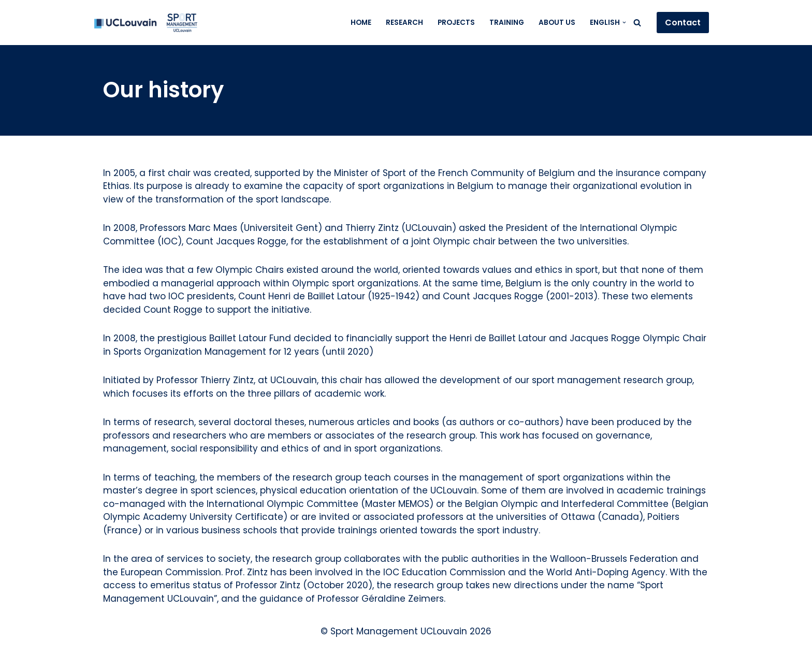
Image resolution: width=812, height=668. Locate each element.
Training (507, 23)
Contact (683, 23)
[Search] (637, 23)
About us (557, 23)
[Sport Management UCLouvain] (146, 23)
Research (404, 23)
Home (361, 23)
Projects (456, 23)
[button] (624, 23)
